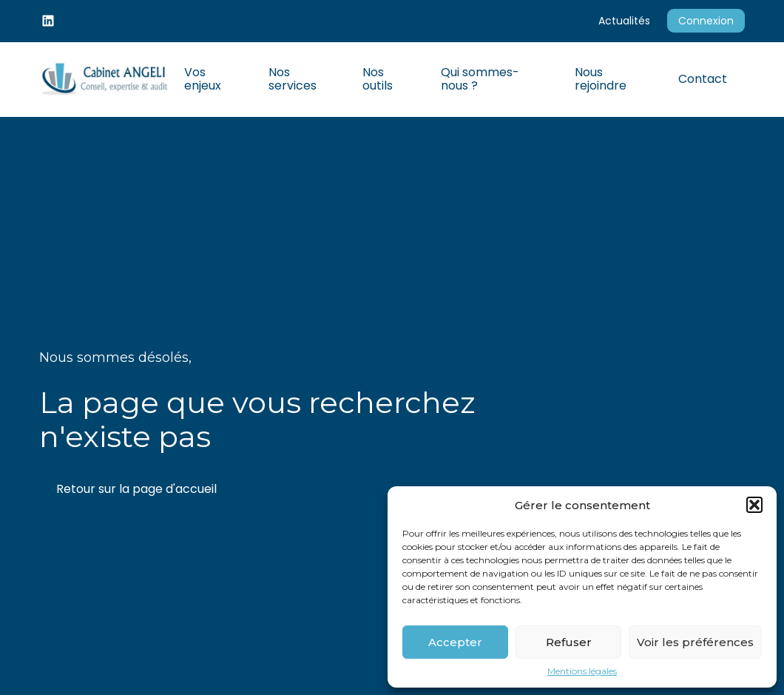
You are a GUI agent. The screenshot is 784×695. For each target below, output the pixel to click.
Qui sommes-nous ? (480, 79)
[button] (754, 505)
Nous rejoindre (601, 79)
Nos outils (378, 79)
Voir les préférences (695, 642)
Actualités (624, 21)
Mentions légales (582, 671)
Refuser (569, 642)
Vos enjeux (203, 79)
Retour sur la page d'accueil (136, 489)
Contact (703, 79)
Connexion (706, 21)
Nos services (293, 79)
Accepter (455, 642)
